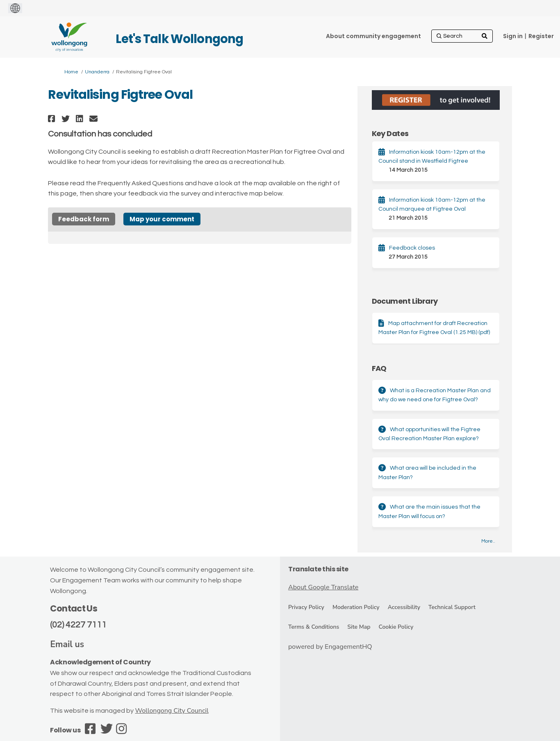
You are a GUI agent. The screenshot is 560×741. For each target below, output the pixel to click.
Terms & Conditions (314, 627)
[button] (53, 119)
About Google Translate (323, 587)
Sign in (513, 36)
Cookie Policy (396, 627)
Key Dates (390, 133)
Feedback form (84, 219)
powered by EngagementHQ (330, 647)
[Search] (462, 36)
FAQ (379, 368)
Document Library (405, 301)
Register (541, 36)
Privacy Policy (306, 607)
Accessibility (404, 607)
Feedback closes (412, 248)
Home (71, 72)
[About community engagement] (373, 36)
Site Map (359, 627)
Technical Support (452, 607)
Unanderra (97, 72)
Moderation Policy (356, 607)
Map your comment (162, 219)
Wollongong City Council (172, 711)
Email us (67, 644)
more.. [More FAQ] (488, 541)
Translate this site (318, 569)
